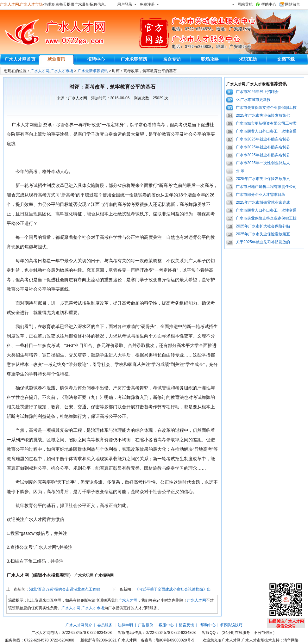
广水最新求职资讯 (93, 71)
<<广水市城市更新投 (253, 100)
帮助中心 (269, 4)
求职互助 (248, 59)
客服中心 (166, 625)
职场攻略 (210, 59)
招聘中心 (96, 59)
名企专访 (172, 59)
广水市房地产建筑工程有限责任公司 (266, 187)
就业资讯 (56, 59)
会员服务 (105, 625)
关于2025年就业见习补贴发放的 (263, 242)
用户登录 (125, 4)
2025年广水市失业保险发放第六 (263, 179)
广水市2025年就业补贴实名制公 (263, 139)
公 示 (240, 171)
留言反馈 (186, 625)
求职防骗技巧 (231, 625)
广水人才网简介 (79, 625)
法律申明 (125, 625)
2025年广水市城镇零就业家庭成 (263, 202)
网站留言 (292, 4)
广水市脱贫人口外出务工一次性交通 (266, 131)
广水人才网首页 (20, 59)
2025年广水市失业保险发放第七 (263, 115)
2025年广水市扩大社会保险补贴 (263, 226)
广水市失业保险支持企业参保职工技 (266, 108)
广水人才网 (78, 98)
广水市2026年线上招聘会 (257, 92)
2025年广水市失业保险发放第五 (263, 234)
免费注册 (147, 4)
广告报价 (146, 625)
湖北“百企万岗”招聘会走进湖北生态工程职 (65, 589)
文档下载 (286, 59)
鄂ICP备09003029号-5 (175, 640)
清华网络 (291, 640)
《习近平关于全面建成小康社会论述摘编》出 (173, 589)
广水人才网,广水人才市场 (21, 4)
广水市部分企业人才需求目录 (261, 195)
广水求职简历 (134, 59)
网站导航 (245, 4)
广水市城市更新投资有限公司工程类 (266, 123)
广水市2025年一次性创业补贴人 (263, 163)
